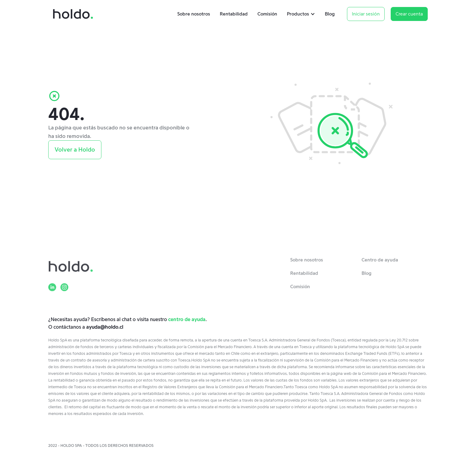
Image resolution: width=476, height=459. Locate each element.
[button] (302, 14)
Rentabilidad (234, 14)
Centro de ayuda (380, 262)
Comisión (267, 14)
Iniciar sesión (366, 14)
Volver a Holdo (75, 150)
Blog (330, 14)
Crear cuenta (409, 14)
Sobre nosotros (194, 14)
